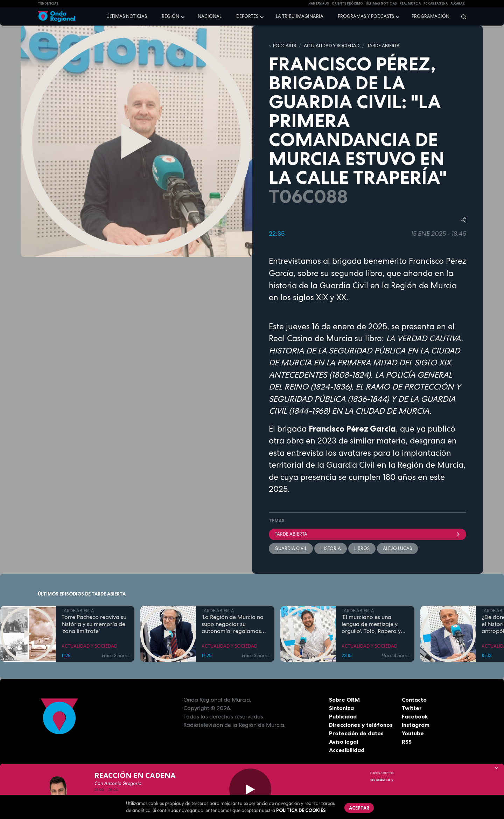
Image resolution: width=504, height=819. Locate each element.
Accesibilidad (347, 750)
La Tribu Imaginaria (300, 16)
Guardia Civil (291, 548)
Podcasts (285, 46)
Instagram (416, 725)
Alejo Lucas (397, 548)
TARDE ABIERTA (383, 46)
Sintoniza (341, 708)
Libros (362, 548)
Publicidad (343, 716)
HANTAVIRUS (319, 4)
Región (170, 16)
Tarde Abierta (367, 534)
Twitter (412, 708)
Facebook (415, 716)
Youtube (413, 733)
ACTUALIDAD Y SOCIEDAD (332, 46)
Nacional (210, 16)
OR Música (382, 780)
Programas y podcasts (366, 16)
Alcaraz (458, 4)
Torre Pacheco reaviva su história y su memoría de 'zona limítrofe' (94, 624)
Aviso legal (344, 742)
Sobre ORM (344, 700)
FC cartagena (436, 4)
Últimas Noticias (381, 4)
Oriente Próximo (347, 4)
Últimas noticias (127, 16)
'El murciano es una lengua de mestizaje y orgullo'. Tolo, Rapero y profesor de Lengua (371, 624)
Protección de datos (356, 733)
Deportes (247, 16)
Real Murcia (410, 4)
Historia (331, 548)
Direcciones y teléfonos (361, 725)
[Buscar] (461, 16)
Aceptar (359, 808)
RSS (407, 742)
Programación (430, 16)
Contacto (414, 700)
